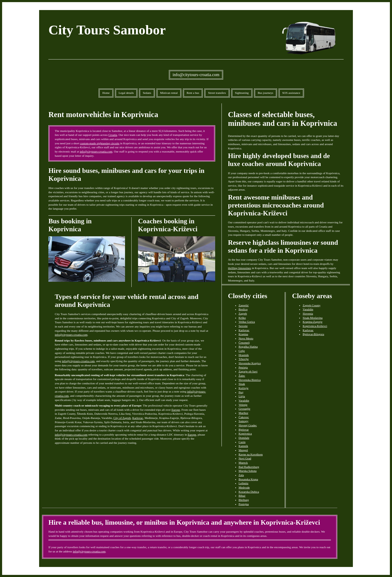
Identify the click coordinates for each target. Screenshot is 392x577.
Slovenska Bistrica (250, 380)
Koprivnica (245, 433)
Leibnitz (244, 483)
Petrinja (243, 367)
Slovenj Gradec (248, 425)
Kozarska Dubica (249, 492)
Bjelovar (244, 430)
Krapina (243, 334)
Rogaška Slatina (248, 347)
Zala (241, 475)
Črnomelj (244, 343)
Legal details (126, 93)
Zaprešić (244, 305)
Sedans (147, 93)
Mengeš (243, 450)
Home (106, 93)
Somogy (244, 421)
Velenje (243, 405)
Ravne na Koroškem (251, 454)
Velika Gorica (247, 322)
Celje (242, 351)
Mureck (243, 463)
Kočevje (244, 388)
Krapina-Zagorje (313, 322)
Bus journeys (266, 93)
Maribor (244, 413)
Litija (242, 396)
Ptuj (241, 392)
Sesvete (243, 326)
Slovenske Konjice (250, 363)
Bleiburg (244, 500)
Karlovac (138, 418)
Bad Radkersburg (249, 467)
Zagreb (243, 313)
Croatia (113, 135)
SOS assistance (291, 93)
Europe (176, 410)
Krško (242, 318)
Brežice (243, 309)
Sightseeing (242, 93)
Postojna (244, 504)
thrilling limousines (240, 268)
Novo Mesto (246, 338)
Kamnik (243, 446)
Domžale (244, 438)
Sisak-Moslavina (313, 318)
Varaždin (244, 400)
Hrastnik (244, 355)
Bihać (242, 496)
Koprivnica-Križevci (315, 326)
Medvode (244, 487)
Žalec (242, 376)
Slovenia (308, 313)
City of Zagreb (122, 418)
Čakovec (244, 417)
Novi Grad (245, 458)
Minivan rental (169, 93)
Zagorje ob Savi (248, 371)
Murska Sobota (248, 471)
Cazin (242, 442)
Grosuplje (245, 409)
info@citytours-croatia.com (196, 75)
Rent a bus (193, 93)
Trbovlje (244, 359)
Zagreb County (312, 305)
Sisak (242, 384)
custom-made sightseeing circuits (100, 143)
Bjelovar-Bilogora (313, 334)
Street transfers (217, 93)
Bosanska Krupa (248, 479)
